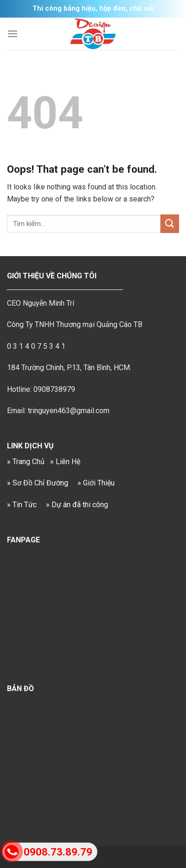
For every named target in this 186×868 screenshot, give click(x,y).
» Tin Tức (22, 505)
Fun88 (128, 856)
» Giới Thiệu (96, 483)
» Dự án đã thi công (77, 505)
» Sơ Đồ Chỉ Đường (38, 483)
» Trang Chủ (26, 462)
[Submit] (170, 223)
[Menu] (13, 34)
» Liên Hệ (65, 462)
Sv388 (107, 856)
